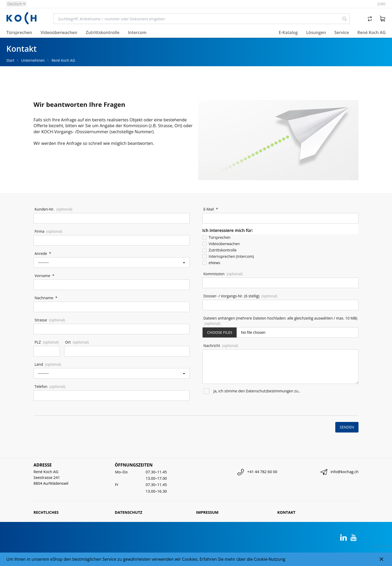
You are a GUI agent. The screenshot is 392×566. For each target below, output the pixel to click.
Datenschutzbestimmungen (270, 391)
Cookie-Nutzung (269, 559)
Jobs (382, 4)
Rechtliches (46, 512)
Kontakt (286, 512)
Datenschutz (128, 512)
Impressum (207, 512)
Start (10, 60)
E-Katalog (288, 32)
